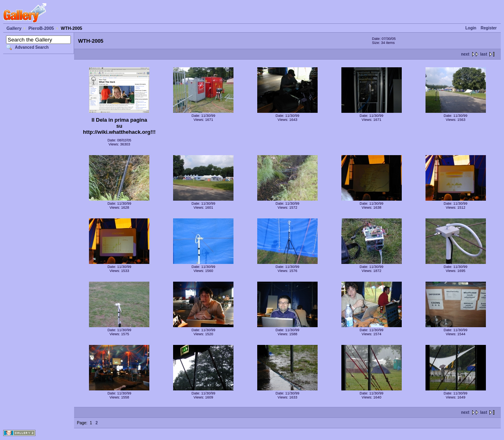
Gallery (14, 28)
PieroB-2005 (41, 28)
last (484, 54)
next (465, 54)
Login (471, 28)
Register (489, 28)
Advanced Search (32, 47)
